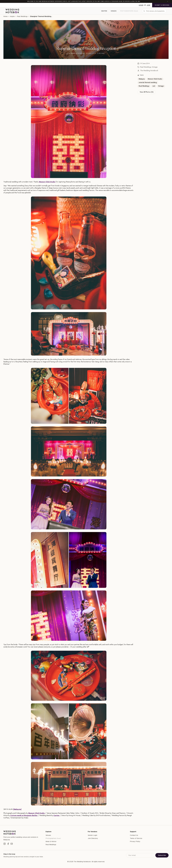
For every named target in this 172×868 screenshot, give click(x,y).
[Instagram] (5, 844)
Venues (114, 11)
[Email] (12, 844)
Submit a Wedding (162, 5)
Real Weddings (22, 16)
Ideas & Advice (51, 841)
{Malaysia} (17, 809)
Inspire (104, 11)
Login (141, 5)
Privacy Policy (135, 841)
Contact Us (134, 835)
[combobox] (154, 11)
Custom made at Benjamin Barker (24, 815)
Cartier (56, 815)
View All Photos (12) (147, 92)
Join (148, 5)
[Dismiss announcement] (168, 1)
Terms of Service (136, 838)
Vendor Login (92, 835)
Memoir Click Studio (47, 182)
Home (5, 16)
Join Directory (93, 838)
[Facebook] (8, 844)
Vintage (155, 67)
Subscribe (162, 855)
